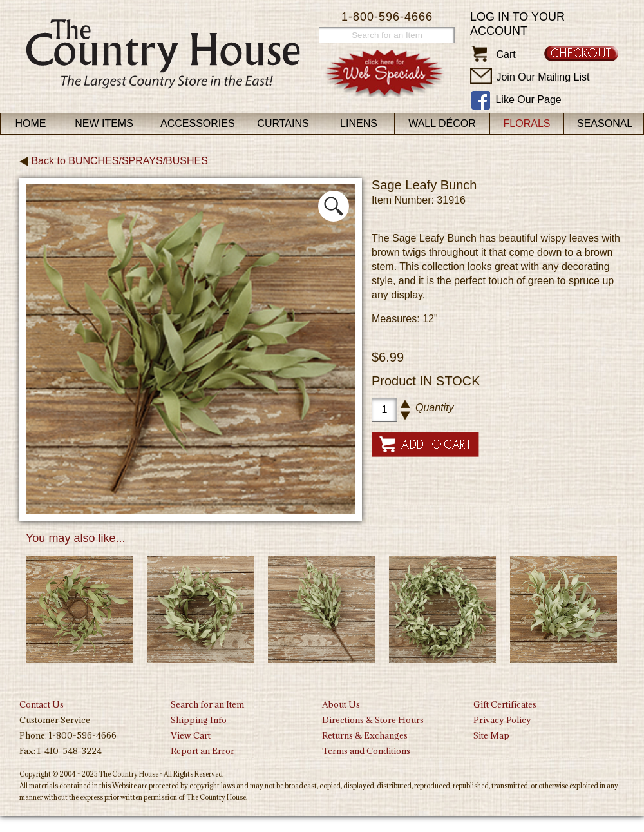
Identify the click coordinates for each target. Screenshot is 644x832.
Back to (114, 161)
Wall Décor (442, 123)
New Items (104, 123)
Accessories (198, 123)
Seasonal (605, 123)
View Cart (191, 735)
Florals (527, 123)
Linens (359, 123)
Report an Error (203, 751)
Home (31, 123)
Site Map (491, 735)
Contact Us (42, 704)
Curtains (283, 123)
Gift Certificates (505, 704)
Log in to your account (517, 24)
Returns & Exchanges (365, 735)
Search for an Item (207, 704)
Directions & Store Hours (373, 720)
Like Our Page (528, 100)
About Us (341, 704)
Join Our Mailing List (543, 77)
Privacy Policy (502, 720)
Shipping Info (199, 720)
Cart (506, 54)
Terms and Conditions (366, 751)
